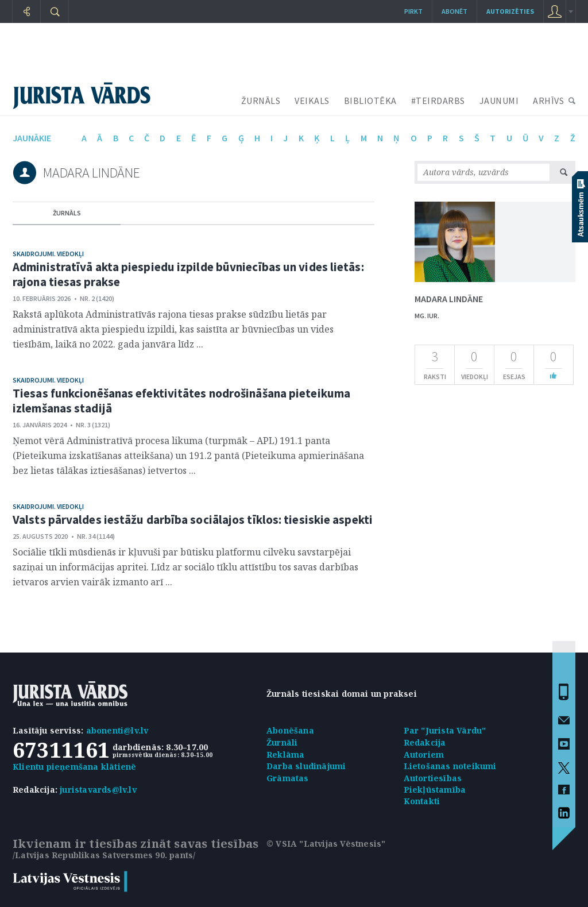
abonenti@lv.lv (117, 730)
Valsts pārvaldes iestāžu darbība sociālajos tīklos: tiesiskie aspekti (193, 520)
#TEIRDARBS (438, 101)
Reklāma (285, 754)
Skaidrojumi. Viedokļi (48, 254)
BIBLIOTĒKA (370, 101)
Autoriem (424, 754)
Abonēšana (290, 730)
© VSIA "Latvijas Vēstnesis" (326, 844)
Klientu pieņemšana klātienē (74, 767)
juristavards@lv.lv (98, 790)
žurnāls (67, 213)
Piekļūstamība (435, 790)
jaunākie (32, 138)
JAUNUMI (499, 101)
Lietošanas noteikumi (450, 766)
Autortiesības (433, 778)
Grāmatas (288, 778)
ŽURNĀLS (261, 101)
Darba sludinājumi (306, 766)
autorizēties (510, 11)
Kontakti (422, 801)
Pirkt (413, 11)
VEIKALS (312, 101)
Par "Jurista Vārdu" (445, 730)
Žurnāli (282, 742)
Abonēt (454, 11)
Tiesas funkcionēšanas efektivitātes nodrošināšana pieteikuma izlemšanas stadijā (181, 401)
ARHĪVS (548, 101)
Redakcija (425, 742)
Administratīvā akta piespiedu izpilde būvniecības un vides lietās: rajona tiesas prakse (188, 274)
